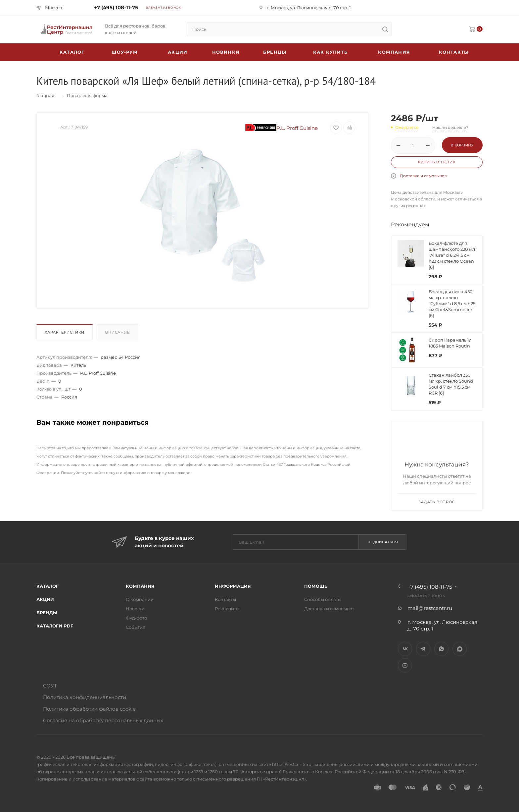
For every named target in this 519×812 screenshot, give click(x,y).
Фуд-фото (136, 618)
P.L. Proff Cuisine (282, 128)
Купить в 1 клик (437, 162)
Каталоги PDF (55, 626)
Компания (394, 52)
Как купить (330, 52)
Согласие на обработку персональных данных (103, 720)
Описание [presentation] (117, 332)
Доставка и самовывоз (423, 176)
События (136, 627)
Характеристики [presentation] (65, 332)
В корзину (462, 145)
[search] (385, 29)
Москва (54, 8)
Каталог (47, 586)
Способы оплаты (323, 599)
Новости (135, 609)
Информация (233, 586)
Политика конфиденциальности (85, 697)
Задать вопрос (437, 502)
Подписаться (383, 542)
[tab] (66, 334)
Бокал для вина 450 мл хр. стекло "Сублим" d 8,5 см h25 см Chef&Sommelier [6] (452, 303)
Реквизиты (227, 609)
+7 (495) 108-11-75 (116, 7)
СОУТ (50, 686)
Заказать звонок (164, 7)
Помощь (316, 586)
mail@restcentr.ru (430, 608)
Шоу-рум (124, 52)
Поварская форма (87, 95)
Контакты (454, 52)
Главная (45, 95)
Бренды (275, 52)
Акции (45, 599)
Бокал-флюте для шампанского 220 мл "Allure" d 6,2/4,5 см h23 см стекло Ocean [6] (452, 255)
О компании (140, 599)
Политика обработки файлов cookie (89, 709)
